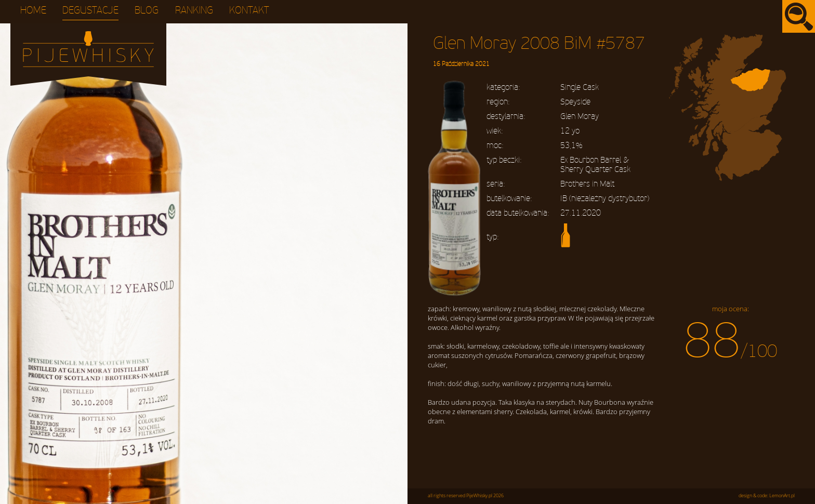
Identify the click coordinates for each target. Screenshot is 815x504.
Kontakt (249, 11)
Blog (147, 11)
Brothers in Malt (587, 184)
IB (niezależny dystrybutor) (605, 198)
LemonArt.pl (782, 496)
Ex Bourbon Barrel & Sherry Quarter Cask (595, 165)
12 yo (570, 131)
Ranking (194, 11)
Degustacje (90, 11)
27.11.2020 (581, 213)
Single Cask (580, 87)
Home (33, 11)
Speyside (575, 102)
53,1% (571, 145)
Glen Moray (580, 116)
